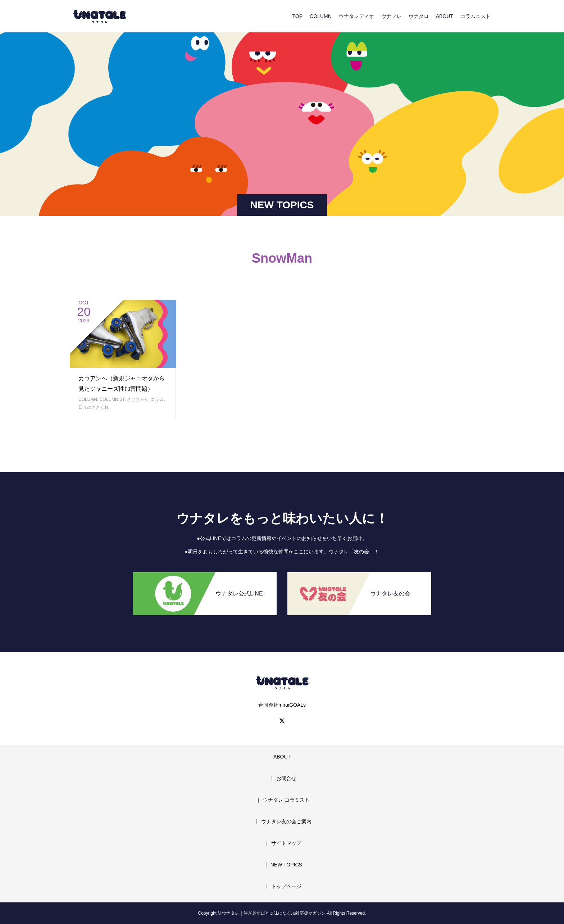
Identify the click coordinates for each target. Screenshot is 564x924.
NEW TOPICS (286, 865)
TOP (298, 16)
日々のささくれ (94, 407)
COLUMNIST (112, 399)
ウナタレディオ (356, 16)
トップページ (286, 886)
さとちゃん (138, 399)
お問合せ (286, 778)
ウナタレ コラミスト (286, 800)
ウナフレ (391, 16)
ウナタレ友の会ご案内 (286, 821)
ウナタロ (419, 16)
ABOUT (445, 16)
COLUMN (321, 16)
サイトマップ (286, 843)
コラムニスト (476, 16)
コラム (157, 399)
